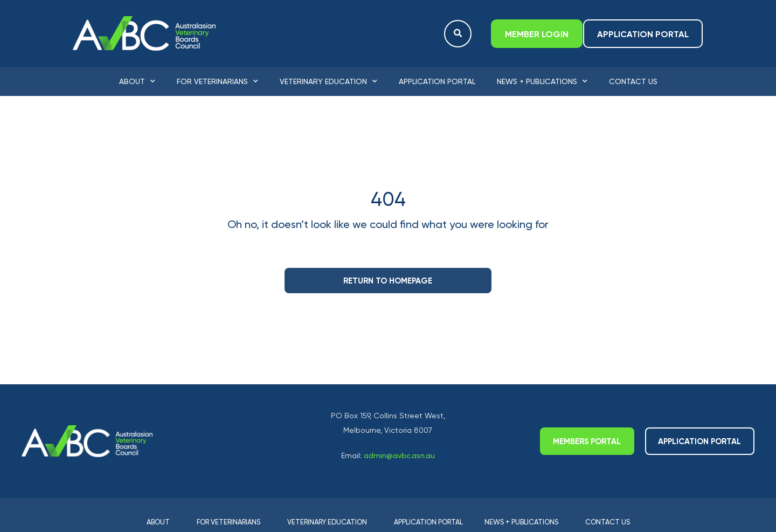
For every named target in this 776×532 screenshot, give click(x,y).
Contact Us (633, 81)
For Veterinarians (217, 81)
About (137, 81)
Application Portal (437, 81)
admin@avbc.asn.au (399, 455)
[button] (458, 34)
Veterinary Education (328, 81)
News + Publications (542, 81)
